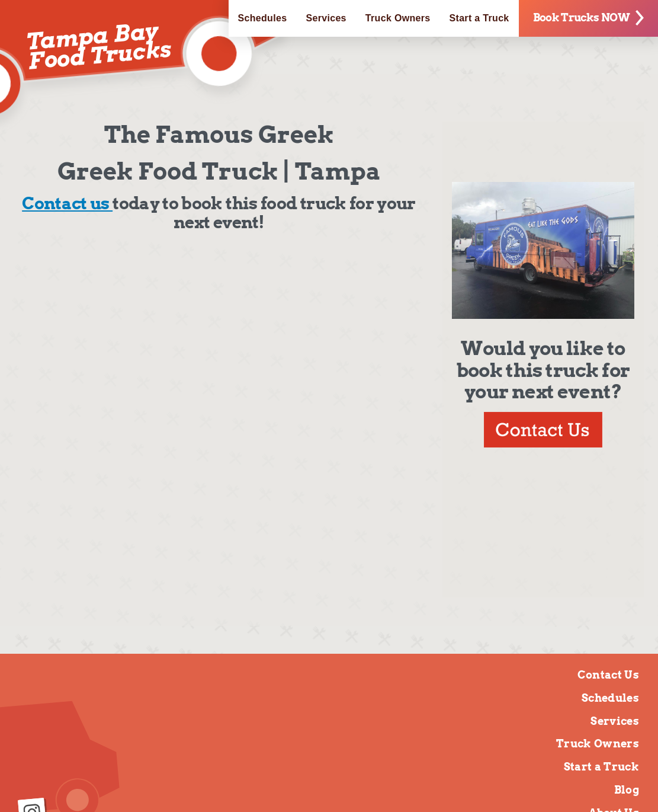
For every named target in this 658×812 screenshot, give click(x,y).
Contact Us (608, 675)
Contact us (67, 203)
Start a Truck (479, 18)
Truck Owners (398, 18)
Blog (627, 790)
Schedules (263, 18)
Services (326, 18)
